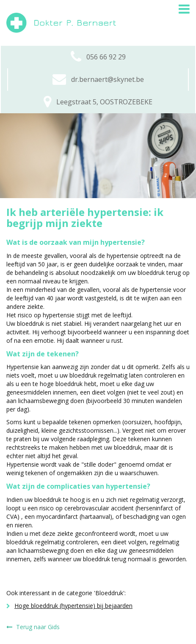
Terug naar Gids (33, 627)
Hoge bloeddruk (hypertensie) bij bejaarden (69, 606)
